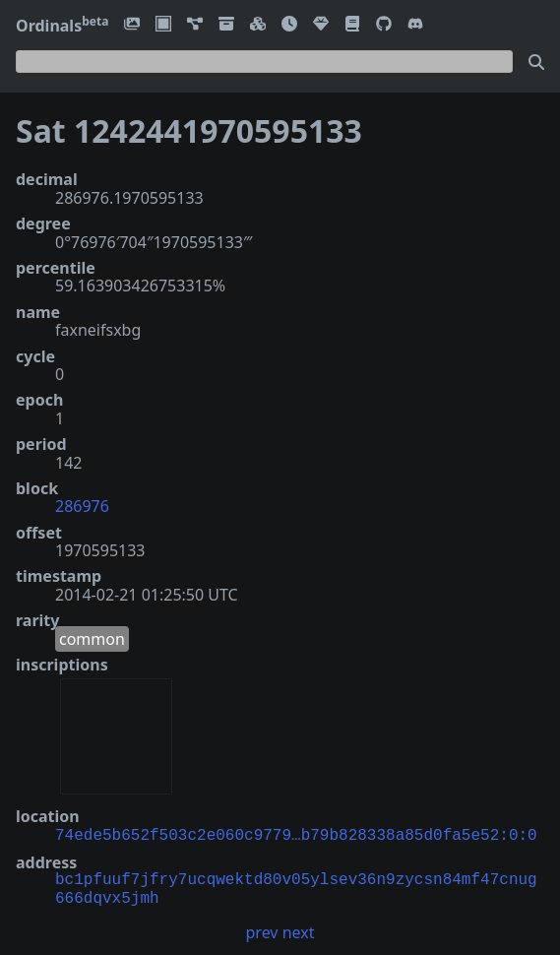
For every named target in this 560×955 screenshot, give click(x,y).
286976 (82, 506)
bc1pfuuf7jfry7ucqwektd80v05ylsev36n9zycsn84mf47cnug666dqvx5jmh (296, 887)
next (299, 930)
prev (262, 930)
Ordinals (62, 26)
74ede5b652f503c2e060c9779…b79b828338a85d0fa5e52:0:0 (296, 834)
